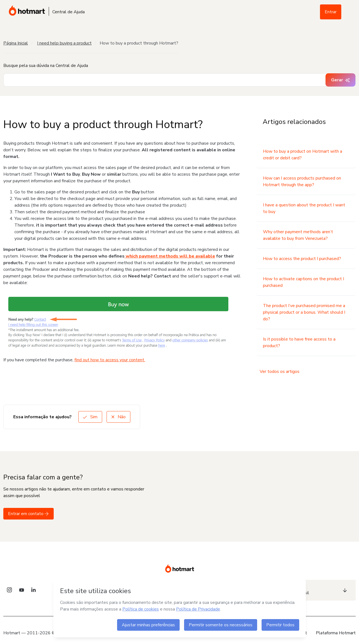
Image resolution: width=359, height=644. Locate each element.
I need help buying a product (64, 43)
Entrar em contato (29, 514)
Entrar (331, 12)
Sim (90, 417)
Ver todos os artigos (280, 372)
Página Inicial (16, 43)
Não (118, 417)
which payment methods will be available (170, 256)
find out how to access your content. (110, 360)
